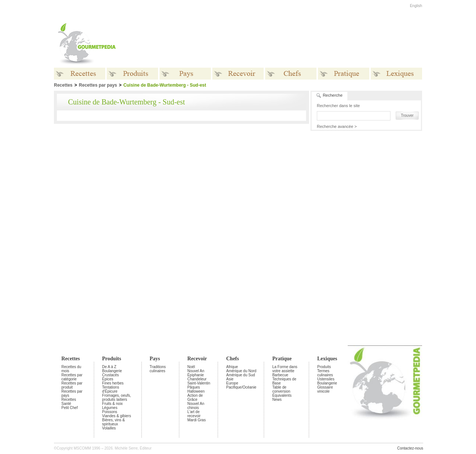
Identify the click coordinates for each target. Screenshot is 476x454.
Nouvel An (196, 371)
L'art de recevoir (194, 414)
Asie (230, 379)
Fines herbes (113, 383)
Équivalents (282, 395)
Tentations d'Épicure (111, 389)
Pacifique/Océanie (241, 387)
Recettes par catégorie (72, 377)
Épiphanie (196, 375)
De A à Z (109, 367)
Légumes (110, 408)
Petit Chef (70, 408)
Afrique (232, 367)
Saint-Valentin (199, 383)
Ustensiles (326, 379)
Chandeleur (197, 379)
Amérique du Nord (241, 371)
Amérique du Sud (240, 375)
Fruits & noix (113, 404)
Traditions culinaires (158, 369)
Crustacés (111, 375)
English (416, 6)
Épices (108, 379)
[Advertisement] (284, 44)
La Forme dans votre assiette (285, 369)
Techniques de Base (284, 381)
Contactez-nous (410, 448)
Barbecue (280, 375)
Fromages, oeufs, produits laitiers (117, 397)
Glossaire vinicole (325, 389)
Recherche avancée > (337, 126)
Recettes (71, 359)
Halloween (196, 391)
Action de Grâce (195, 397)
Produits (112, 359)
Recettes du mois (71, 369)
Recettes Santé (69, 402)
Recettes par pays (98, 85)
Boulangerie (112, 371)
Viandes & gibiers (117, 416)
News (277, 400)
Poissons (110, 412)
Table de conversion (281, 389)
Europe (232, 383)
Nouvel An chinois (196, 406)
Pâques (194, 387)
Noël (191, 367)
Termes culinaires (325, 373)
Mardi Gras (197, 420)
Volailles (109, 428)
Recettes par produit (72, 385)
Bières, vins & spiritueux (114, 422)
